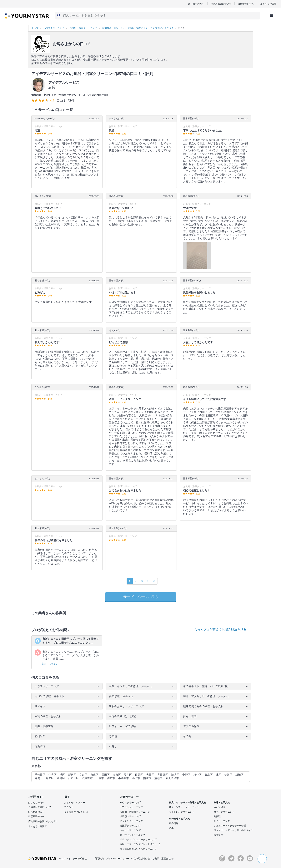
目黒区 (139, 775)
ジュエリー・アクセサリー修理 (230, 826)
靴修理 (217, 816)
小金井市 (123, 778)
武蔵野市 (87, 778)
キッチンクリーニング (131, 821)
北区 (218, 775)
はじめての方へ (196, 4)
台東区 (94, 775)
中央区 (53, 775)
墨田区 (106, 775)
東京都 (36, 766)
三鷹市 (100, 778)
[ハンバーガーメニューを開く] (271, 16)
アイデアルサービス (64, 83)
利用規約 (99, 859)
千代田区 (40, 775)
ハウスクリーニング (130, 803)
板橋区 (239, 775)
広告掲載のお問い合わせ (42, 821)
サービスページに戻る (141, 597)
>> (154, 581)
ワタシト (69, 807)
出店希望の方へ (246, 4)
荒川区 (228, 775)
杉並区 (198, 775)
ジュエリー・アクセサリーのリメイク (233, 830)
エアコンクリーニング (131, 807)
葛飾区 (61, 778)
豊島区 (209, 775)
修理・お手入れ (222, 803)
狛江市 (147, 778)
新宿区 (72, 775)
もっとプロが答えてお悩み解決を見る (221, 629)
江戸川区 (73, 778)
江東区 (117, 775)
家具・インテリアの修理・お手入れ (188, 803)
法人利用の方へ (36, 812)
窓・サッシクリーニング (133, 835)
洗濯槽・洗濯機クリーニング (135, 812)
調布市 (111, 778)
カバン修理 (219, 807)
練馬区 (39, 778)
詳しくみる (50, 664)
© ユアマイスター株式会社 (73, 859)
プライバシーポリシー (118, 859)
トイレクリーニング (130, 830)
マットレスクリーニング (182, 812)
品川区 (128, 775)
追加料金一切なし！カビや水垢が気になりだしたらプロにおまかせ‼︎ (70, 95)
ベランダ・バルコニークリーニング (138, 840)
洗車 (171, 828)
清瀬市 (158, 778)
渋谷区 (175, 775)
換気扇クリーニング (130, 816)
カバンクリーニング (224, 812)
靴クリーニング (222, 821)
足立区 (50, 778)
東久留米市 (172, 778)
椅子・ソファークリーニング (184, 807)
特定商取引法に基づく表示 (145, 859)
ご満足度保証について (40, 807)
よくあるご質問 (268, 4)
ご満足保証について (221, 4)
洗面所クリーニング (130, 826)
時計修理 (218, 835)
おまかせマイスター (75, 803)
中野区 (186, 775)
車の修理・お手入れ (179, 819)
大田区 (150, 775)
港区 (62, 775)
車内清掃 (174, 823)
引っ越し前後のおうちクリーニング (138, 849)
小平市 (136, 778)
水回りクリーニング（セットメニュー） (141, 844)
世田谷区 (163, 775)
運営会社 (168, 859)
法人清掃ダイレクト (76, 812)
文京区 (83, 775)
